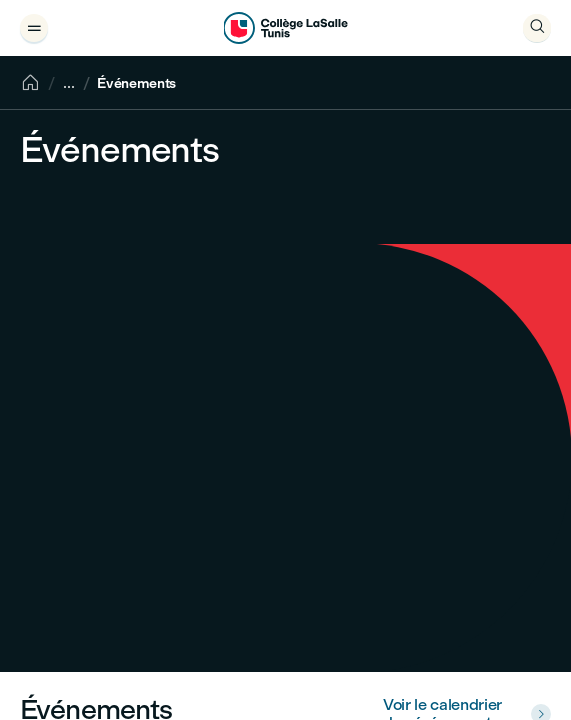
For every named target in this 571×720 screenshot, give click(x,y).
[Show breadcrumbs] (69, 83)
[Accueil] (30, 83)
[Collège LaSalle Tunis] (285, 28)
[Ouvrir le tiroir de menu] (34, 28)
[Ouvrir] (537, 28)
